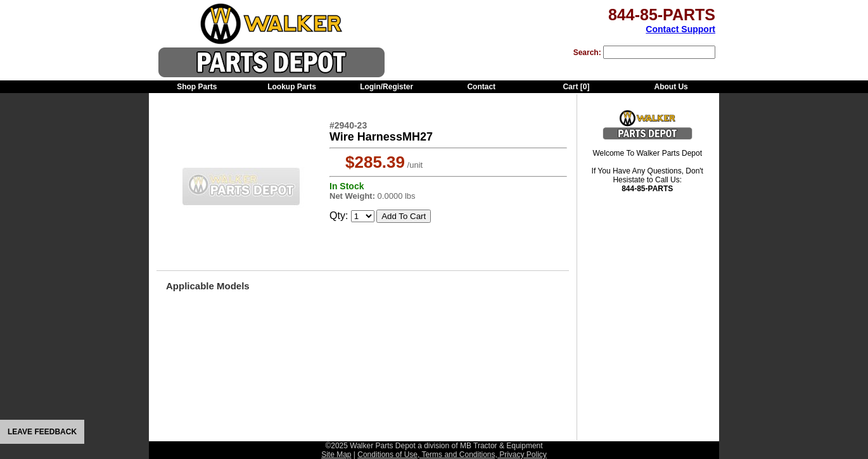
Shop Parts (197, 87)
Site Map (336, 455)
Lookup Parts (292, 87)
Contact (481, 87)
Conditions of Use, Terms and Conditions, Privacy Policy (452, 455)
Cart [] (576, 87)
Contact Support (680, 29)
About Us (671, 87)
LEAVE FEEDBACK (42, 432)
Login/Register (386, 87)
